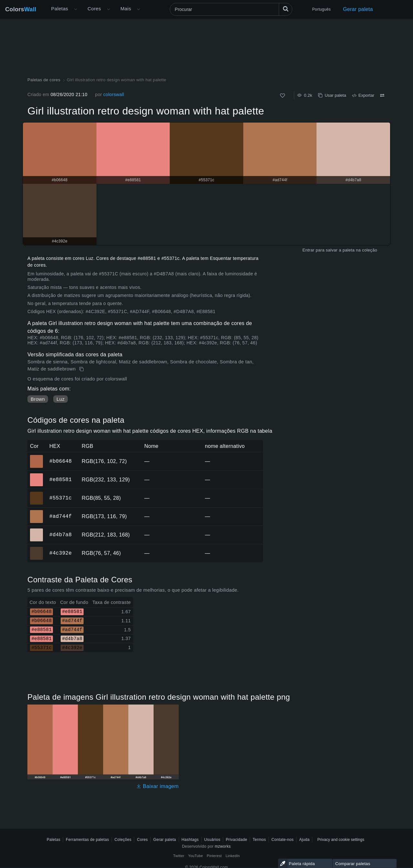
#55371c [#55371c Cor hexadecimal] (37, 494)
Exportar (363, 95)
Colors (21, 9)
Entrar (308, 250)
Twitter (179, 856)
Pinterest (214, 856)
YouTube (195, 856)
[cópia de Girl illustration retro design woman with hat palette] (82, 369)
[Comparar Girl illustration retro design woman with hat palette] (382, 95)
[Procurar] (231, 9)
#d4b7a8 (60, 535)
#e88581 (60, 479)
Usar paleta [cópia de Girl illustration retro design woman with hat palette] (332, 95)
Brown (38, 399)
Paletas (60, 9)
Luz (60, 399)
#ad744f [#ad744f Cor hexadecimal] (37, 512)
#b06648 (60, 461)
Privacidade (237, 840)
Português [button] (322, 9)
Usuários (212, 840)
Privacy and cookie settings (341, 840)
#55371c (60, 498)
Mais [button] (126, 9)
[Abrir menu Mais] (76, 9)
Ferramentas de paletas (87, 840)
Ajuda (304, 840)
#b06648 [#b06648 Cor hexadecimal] (37, 457)
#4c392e (60, 553)
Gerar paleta (358, 9)
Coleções (123, 840)
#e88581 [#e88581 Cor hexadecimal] (37, 475)
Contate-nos (282, 840)
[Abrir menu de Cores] (108, 9)
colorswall (114, 94)
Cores (94, 9)
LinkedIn (233, 856)
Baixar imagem (157, 786)
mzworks (223, 846)
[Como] (282, 96)
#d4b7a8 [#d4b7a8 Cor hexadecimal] (37, 530)
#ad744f (60, 516)
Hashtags (190, 840)
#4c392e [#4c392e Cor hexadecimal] (37, 549)
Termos (259, 840)
